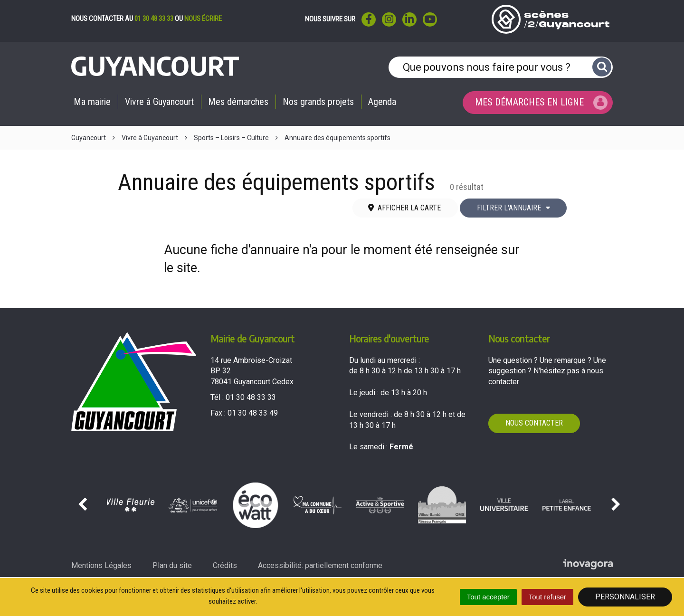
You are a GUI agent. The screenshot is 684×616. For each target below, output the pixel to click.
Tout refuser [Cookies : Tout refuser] (547, 597)
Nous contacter (534, 423)
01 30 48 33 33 (154, 19)
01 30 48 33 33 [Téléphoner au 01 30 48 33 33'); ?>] (251, 397)
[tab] (405, 208)
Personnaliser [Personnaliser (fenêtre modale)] (625, 597)
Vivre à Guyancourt (159, 102)
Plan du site (172, 565)
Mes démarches (238, 102)
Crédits (225, 565)
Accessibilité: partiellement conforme (320, 565)
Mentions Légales (101, 565)
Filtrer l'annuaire (514, 208)
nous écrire (203, 19)
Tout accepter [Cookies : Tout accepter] (488, 597)
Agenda (382, 102)
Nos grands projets (318, 102)
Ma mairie (92, 102)
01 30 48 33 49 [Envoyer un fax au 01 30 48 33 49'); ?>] (253, 413)
